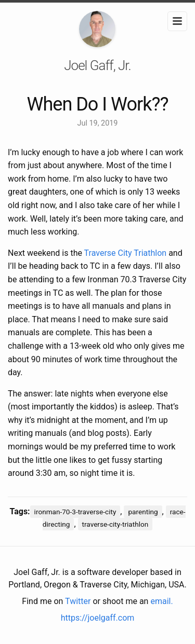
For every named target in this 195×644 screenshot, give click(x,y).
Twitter (78, 601)
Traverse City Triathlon (126, 253)
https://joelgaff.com (98, 618)
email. (161, 601)
